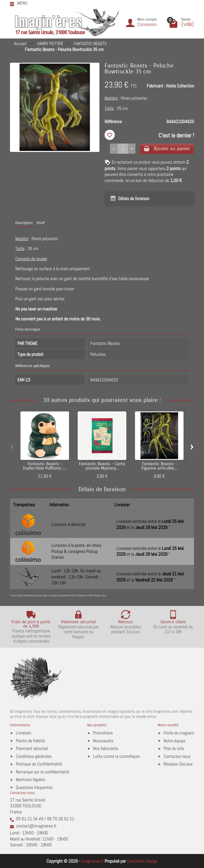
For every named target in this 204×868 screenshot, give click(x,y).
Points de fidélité (30, 741)
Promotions (103, 733)
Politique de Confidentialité (39, 764)
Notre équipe (174, 741)
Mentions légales (30, 779)
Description (24, 223)
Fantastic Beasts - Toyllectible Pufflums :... (45, 466)
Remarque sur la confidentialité (43, 772)
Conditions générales (34, 756)
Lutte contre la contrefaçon (116, 756)
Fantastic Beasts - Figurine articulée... (159, 466)
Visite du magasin (179, 733)
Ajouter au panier (167, 148)
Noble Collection (180, 86)
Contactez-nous (177, 756)
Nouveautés (103, 741)
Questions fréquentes (34, 787)
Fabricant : (156, 86)
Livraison (24, 733)
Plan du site (174, 748)
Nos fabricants (106, 748)
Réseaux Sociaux (178, 764)
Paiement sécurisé (32, 748)
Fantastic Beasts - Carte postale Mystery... (102, 466)
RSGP (41, 223)
